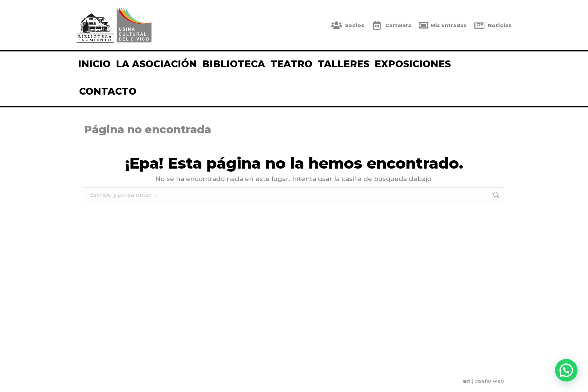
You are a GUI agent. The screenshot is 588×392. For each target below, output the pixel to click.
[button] (566, 370)
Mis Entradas (443, 25)
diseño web (489, 381)
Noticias (493, 25)
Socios (348, 25)
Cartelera (391, 25)
